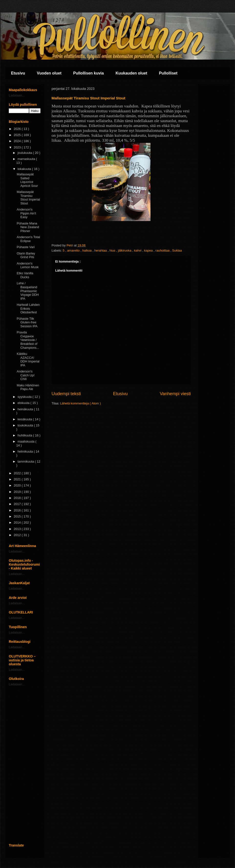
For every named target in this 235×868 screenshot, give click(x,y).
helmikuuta (26, 451)
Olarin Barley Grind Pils (26, 255)
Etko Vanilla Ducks (25, 275)
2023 (18, 147)
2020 (18, 485)
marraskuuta (27, 159)
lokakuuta (25, 169)
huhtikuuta (25, 435)
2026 (18, 129)
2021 (18, 479)
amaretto (74, 250)
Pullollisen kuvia (89, 73)
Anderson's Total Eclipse (28, 239)
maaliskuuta (27, 441)
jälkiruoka (125, 250)
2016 (18, 510)
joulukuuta (25, 153)
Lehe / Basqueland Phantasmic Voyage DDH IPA (28, 291)
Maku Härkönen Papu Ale (28, 387)
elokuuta (24, 403)
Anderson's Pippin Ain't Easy (26, 213)
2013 (18, 529)
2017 (18, 504)
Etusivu (18, 73)
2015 (18, 516)
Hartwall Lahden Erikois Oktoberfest (28, 308)
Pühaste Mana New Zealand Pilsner (28, 227)
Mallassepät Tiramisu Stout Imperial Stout (28, 198)
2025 (18, 135)
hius (113, 250)
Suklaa (177, 250)
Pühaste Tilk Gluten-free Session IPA (27, 322)
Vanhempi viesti (175, 394)
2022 (18, 473)
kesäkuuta (25, 419)
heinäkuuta (26, 409)
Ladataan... (17, 95)
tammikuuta (26, 461)
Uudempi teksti (66, 394)
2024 (18, 141)
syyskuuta (25, 397)
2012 (18, 535)
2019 (18, 492)
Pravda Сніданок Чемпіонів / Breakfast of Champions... (28, 340)
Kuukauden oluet (131, 73)
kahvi (138, 250)
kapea (149, 250)
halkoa (87, 250)
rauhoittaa (163, 250)
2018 (18, 498)
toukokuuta (26, 425)
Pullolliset (168, 73)
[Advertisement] (25, 765)
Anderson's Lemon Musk (27, 265)
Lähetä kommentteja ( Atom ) (80, 403)
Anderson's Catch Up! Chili (26, 375)
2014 (18, 523)
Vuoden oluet (49, 73)
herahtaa (101, 250)
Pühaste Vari (26, 247)
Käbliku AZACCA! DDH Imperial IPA (28, 360)
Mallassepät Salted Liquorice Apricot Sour (27, 180)
